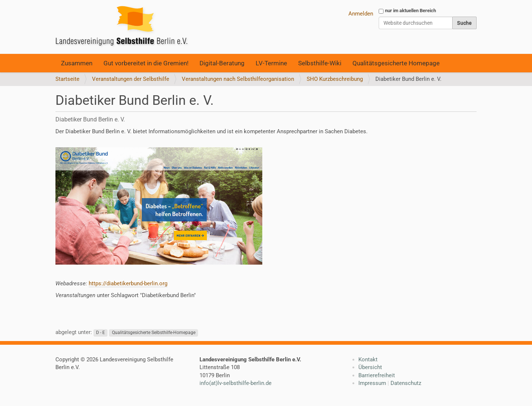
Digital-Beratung (222, 63)
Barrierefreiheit (377, 375)
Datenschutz (406, 383)
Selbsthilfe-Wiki (320, 63)
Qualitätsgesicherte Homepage (396, 63)
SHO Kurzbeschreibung (335, 79)
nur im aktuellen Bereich (410, 11)
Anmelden (361, 14)
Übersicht (370, 367)
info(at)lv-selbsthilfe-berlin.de (236, 383)
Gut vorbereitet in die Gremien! (146, 63)
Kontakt (368, 359)
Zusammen (77, 63)
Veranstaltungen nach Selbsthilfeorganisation (238, 79)
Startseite (67, 79)
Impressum (372, 383)
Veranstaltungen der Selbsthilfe (131, 79)
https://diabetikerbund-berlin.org (128, 283)
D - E (100, 333)
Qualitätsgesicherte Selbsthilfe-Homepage (154, 333)
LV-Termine (271, 63)
